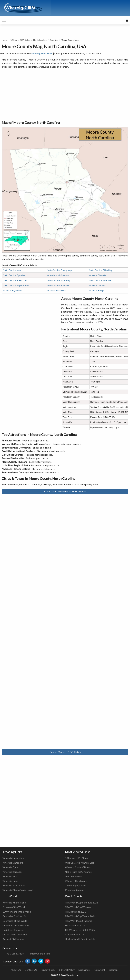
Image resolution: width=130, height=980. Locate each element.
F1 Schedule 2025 (74, 934)
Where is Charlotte (97, 275)
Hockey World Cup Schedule (80, 939)
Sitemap (113, 970)
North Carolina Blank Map (59, 280)
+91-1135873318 (14, 954)
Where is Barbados (13, 872)
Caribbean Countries (14, 930)
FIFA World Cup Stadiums (79, 921)
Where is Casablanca (76, 881)
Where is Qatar (11, 867)
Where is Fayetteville (12, 291)
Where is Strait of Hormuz (79, 867)
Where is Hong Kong (14, 858)
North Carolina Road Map (58, 286)
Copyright (100, 970)
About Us (16, 970)
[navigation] (4, 20)
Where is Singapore (13, 863)
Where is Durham (97, 286)
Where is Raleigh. (97, 291)
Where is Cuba (10, 881)
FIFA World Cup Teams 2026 (80, 916)
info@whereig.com (40, 954)
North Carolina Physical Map (16, 286)
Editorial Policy (67, 970)
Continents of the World (16, 925)
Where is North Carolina (58, 275)
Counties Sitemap (75, 890)
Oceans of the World (14, 907)
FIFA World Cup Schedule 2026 (82, 903)
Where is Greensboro (57, 291)
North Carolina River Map (100, 280)
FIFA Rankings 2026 (76, 912)
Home (5, 40)
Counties (54, 40)
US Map (14, 40)
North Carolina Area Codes (15, 280)
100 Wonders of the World (17, 912)
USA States (25, 40)
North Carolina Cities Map (101, 270)
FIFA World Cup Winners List (80, 907)
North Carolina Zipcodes (14, 275)
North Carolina (40, 40)
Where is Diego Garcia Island (18, 890)
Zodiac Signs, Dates (76, 885)
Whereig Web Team (42, 53)
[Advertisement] (65, 95)
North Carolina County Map (59, 270)
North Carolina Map (12, 270)
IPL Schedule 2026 (75, 925)
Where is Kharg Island (14, 903)
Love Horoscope (74, 876)
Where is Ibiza (10, 876)
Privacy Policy (48, 970)
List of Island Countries (15, 934)
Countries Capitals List (15, 916)
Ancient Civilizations (13, 939)
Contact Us (31, 970)
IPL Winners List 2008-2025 (80, 930)
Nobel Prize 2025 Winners (79, 872)
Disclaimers (84, 970)
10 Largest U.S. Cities (76, 858)
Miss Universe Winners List (79, 863)
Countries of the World (15, 921)
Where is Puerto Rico (14, 885)
